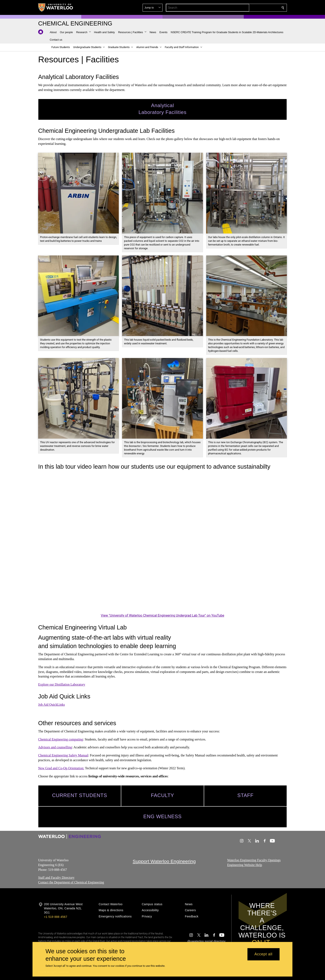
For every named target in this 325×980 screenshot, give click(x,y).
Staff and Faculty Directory (56, 878)
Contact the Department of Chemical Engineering (71, 882)
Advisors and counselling (55, 747)
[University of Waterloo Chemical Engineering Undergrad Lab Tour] (162, 543)
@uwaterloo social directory (206, 941)
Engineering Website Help (245, 865)
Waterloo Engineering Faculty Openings (254, 860)
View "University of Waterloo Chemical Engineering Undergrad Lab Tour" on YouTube (162, 615)
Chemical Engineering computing (61, 739)
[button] (253, 8)
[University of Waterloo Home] (56, 7)
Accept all (263, 954)
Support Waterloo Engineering (164, 861)
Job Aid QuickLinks (52, 705)
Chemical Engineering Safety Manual (63, 755)
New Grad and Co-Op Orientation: (61, 768)
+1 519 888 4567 (56, 917)
